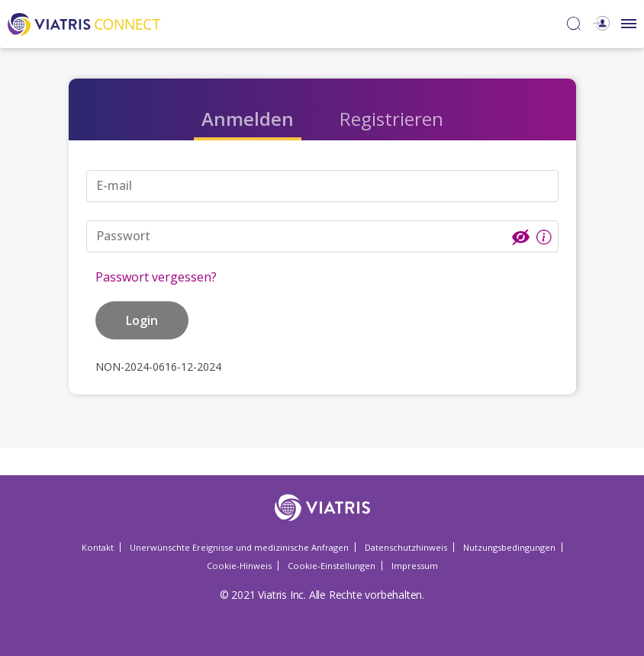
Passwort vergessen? (156, 277)
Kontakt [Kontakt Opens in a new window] (98, 547)
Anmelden (248, 119)
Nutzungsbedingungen (509, 547)
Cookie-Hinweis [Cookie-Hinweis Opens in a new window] (239, 566)
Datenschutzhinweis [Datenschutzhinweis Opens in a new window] (406, 547)
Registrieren (391, 119)
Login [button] (142, 320)
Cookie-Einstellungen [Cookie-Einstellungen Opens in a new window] (332, 566)
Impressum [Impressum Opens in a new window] (415, 566)
